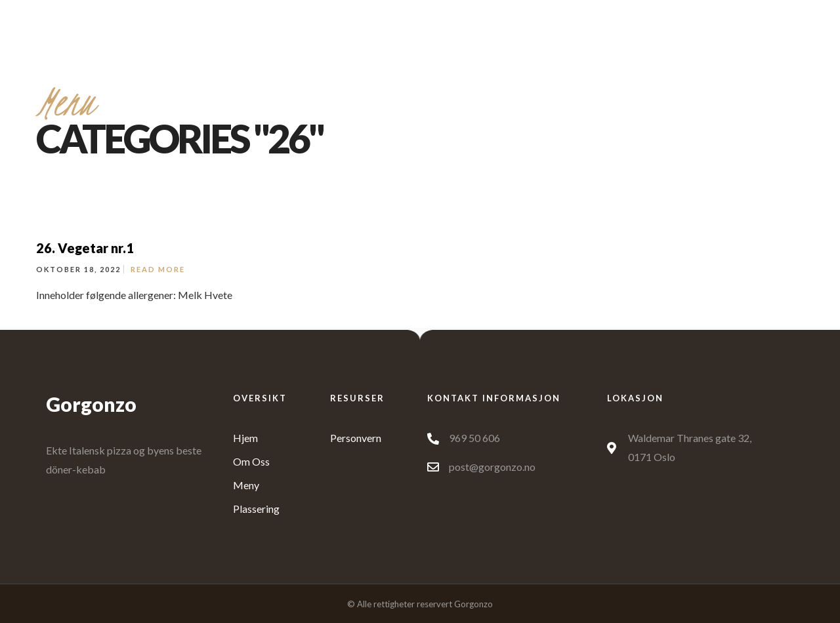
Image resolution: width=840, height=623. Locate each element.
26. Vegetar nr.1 (85, 248)
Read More (158, 269)
